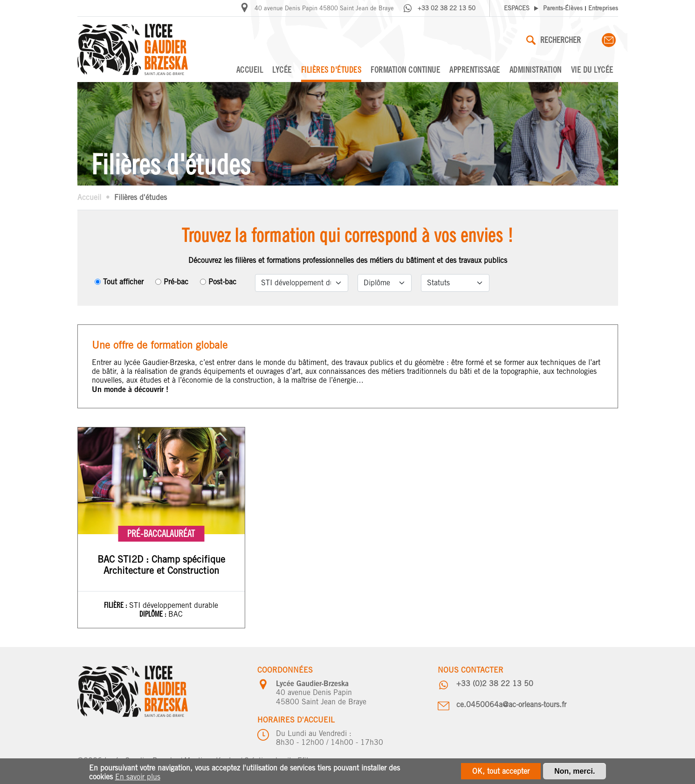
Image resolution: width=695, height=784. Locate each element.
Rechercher (554, 40)
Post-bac (222, 282)
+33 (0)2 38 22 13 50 (495, 684)
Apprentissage (475, 70)
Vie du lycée (592, 70)
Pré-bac (176, 282)
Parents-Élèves (563, 8)
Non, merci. (575, 772)
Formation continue (405, 70)
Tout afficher (123, 282)
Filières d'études (331, 70)
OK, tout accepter (501, 772)
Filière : (117, 605)
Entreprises (603, 8)
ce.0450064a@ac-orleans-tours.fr (511, 705)
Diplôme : (154, 614)
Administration (536, 70)
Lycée (282, 70)
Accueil (250, 70)
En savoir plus (138, 778)
